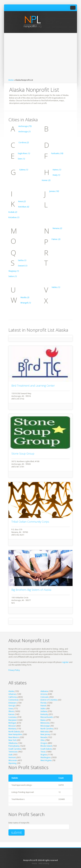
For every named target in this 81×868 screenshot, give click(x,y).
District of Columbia (49, 700)
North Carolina (47, 729)
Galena (24, 170)
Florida (43, 703)
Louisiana (12, 717)
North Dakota (14, 732)
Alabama (44, 691)
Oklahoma (13, 743)
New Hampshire (15, 734)
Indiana (44, 711)
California (13, 697)
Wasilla (25, 297)
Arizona (44, 694)
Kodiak (13, 212)
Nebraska (45, 732)
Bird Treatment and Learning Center (33, 386)
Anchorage (25, 126)
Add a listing (44, 863)
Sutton (13, 276)
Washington (46, 757)
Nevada (44, 737)
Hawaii (43, 706)
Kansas (11, 714)
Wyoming (12, 763)
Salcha (22, 260)
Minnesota (45, 723)
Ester (21, 159)
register (65, 662)
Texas (43, 752)
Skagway (14, 271)
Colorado (45, 697)
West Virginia (46, 760)
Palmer (56, 239)
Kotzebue (14, 217)
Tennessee (13, 752)
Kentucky (44, 714)
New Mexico (14, 737)
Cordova (24, 142)
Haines (57, 170)
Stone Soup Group (23, 453)
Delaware (13, 703)
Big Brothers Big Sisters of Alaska (31, 590)
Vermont (12, 757)
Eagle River (24, 153)
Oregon (44, 743)
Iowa (11, 709)
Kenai (22, 201)
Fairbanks (57, 153)
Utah (10, 755)
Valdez (56, 287)
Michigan (12, 723)
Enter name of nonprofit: (19, 823)
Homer (46, 180)
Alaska (11, 691)
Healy (56, 175)
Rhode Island (46, 746)
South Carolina (15, 749)
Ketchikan (24, 207)
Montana (12, 729)
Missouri (12, 726)
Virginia (44, 755)
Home (11, 80)
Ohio (43, 740)
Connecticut (13, 700)
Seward (23, 266)
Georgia (12, 706)
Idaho (43, 709)
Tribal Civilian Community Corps (30, 522)
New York (12, 740)
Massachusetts (47, 717)
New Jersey (45, 734)
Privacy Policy (14, 670)
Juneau (54, 191)
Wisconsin (13, 760)
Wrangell (26, 303)
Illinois (11, 711)
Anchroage (24, 132)
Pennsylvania (14, 746)
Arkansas (12, 694)
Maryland (12, 720)
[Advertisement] (40, 57)
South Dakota (46, 749)
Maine (43, 720)
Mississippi (45, 726)
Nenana (57, 228)
